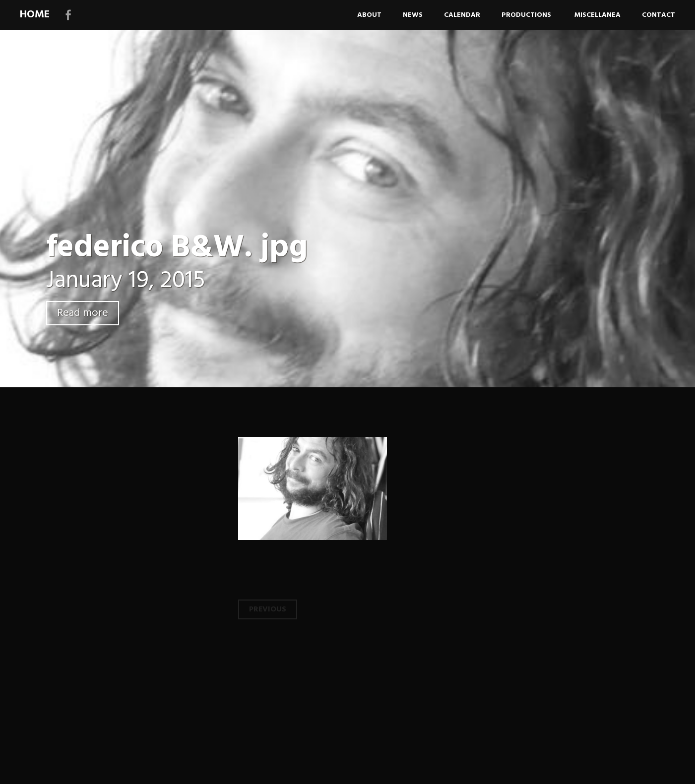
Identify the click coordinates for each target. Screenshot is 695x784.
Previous (268, 609)
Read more (83, 313)
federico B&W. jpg (177, 248)
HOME (35, 15)
